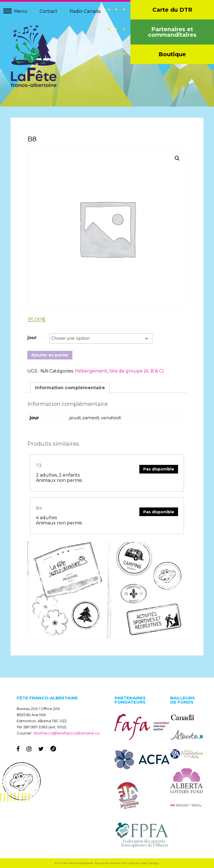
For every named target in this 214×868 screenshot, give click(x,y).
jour (32, 338)
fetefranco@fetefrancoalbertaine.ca (67, 733)
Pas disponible (159, 469)
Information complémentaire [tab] (70, 388)
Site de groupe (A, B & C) (137, 371)
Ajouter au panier (50, 355)
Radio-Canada (85, 11)
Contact (48, 11)
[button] (177, 158)
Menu (21, 11)
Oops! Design (150, 863)
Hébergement (91, 371)
